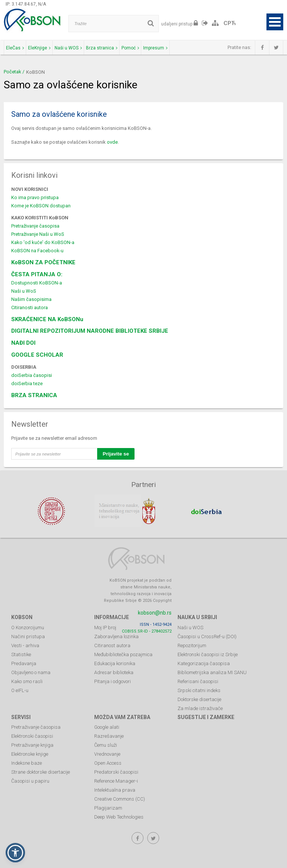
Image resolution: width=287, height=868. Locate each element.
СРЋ (230, 23)
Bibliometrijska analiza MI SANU (212, 672)
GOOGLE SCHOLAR (37, 355)
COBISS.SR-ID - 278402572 (147, 631)
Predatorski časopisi (116, 772)
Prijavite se (116, 454)
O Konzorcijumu (28, 627)
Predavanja (24, 663)
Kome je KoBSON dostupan (41, 206)
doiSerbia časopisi (32, 375)
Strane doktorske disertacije (41, 772)
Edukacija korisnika (115, 663)
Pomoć (130, 48)
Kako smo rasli (27, 681)
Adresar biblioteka (114, 672)
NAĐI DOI (23, 343)
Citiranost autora (112, 645)
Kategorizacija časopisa (204, 663)
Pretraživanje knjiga (32, 745)
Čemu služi (106, 745)
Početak (13, 72)
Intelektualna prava (115, 790)
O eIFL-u (20, 690)
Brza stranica (102, 48)
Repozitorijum (192, 645)
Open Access (108, 763)
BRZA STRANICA (34, 395)
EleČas (15, 48)
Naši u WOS (68, 48)
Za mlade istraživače (200, 708)
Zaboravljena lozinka (116, 636)
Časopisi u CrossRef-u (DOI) (207, 636)
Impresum (155, 48)
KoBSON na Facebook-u (37, 251)
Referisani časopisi (198, 681)
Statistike (21, 654)
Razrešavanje (109, 736)
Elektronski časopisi (32, 736)
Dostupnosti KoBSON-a (37, 283)
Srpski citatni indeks (199, 690)
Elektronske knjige (30, 754)
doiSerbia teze (27, 383)
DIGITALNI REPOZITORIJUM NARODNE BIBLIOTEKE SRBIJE (90, 331)
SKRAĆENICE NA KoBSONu (47, 319)
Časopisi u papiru (30, 781)
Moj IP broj (105, 627)
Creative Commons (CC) (120, 799)
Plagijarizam (108, 808)
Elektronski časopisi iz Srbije (208, 654)
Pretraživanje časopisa (35, 226)
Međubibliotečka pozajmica (123, 654)
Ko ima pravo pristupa (35, 197)
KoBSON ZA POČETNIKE (43, 262)
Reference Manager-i (116, 781)
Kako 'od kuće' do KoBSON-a (43, 242)
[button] (15, 853)
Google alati (107, 727)
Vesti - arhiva (25, 645)
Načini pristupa (28, 636)
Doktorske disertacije (199, 699)
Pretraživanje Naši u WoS (38, 234)
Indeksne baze (27, 763)
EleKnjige (39, 48)
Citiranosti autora (30, 307)
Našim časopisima (31, 299)
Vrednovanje (107, 754)
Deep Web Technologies (119, 817)
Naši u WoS (24, 291)
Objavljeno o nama (31, 672)
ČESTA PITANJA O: (37, 274)
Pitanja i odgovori (112, 681)
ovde (112, 142)
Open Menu (275, 22)
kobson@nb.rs (155, 612)
